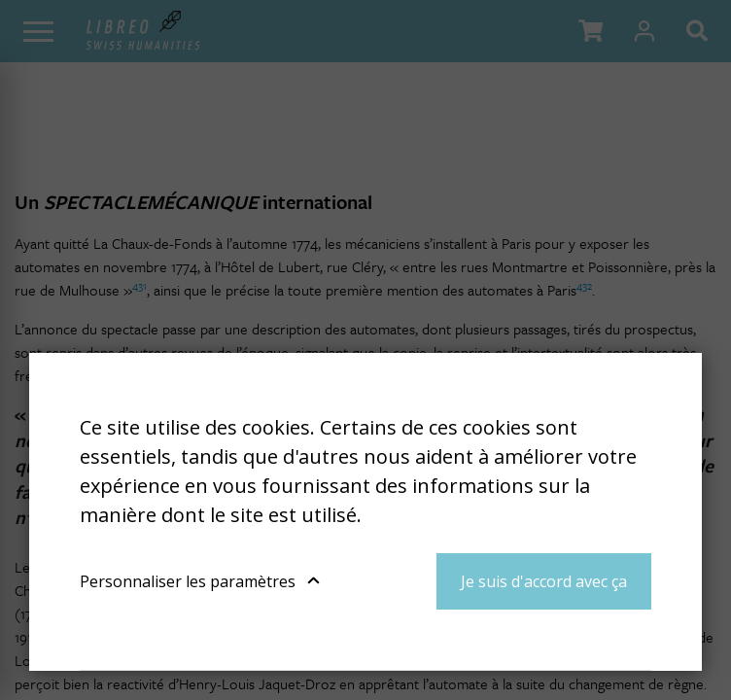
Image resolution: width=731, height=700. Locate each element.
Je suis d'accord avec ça (544, 581)
